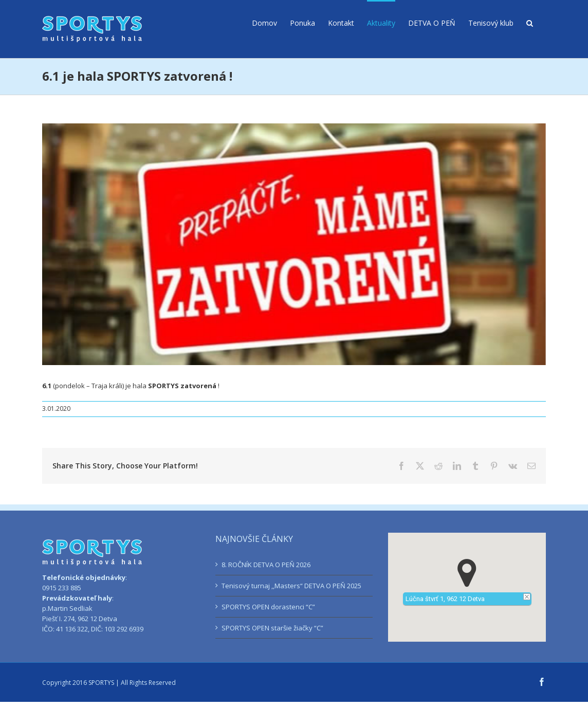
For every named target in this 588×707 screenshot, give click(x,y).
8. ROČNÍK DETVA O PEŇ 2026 (266, 565)
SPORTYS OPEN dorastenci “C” (268, 607)
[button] (530, 22)
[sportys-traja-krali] (294, 244)
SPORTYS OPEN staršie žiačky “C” (272, 628)
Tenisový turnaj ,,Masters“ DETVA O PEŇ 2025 (291, 586)
